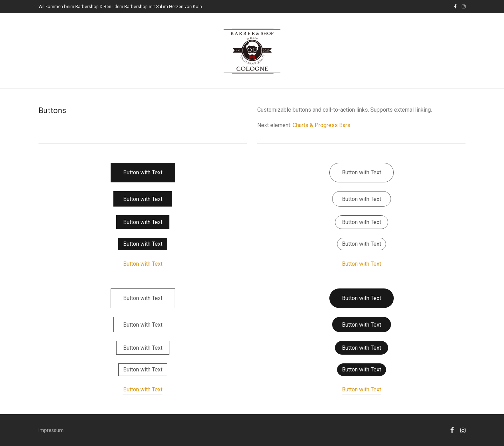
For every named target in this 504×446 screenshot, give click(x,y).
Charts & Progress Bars (321, 125)
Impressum (51, 430)
